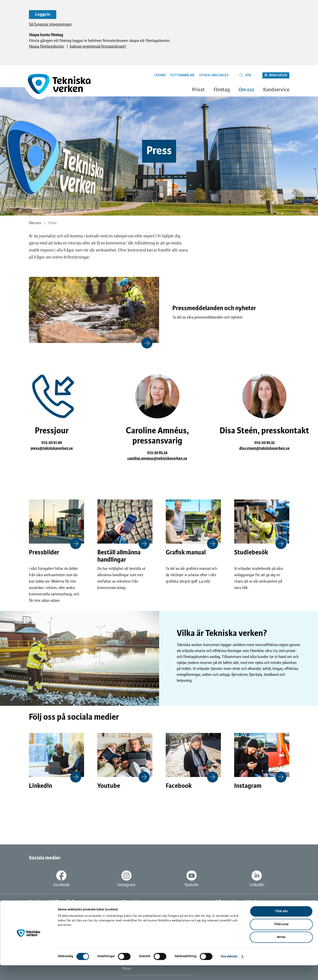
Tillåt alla (281, 926)
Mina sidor (278, 75)
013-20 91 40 (52, 442)
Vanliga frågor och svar (49, 913)
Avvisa (281, 952)
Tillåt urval (281, 939)
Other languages (214, 75)
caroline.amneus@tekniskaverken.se (157, 458)
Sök (248, 75)
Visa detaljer (229, 971)
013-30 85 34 (157, 453)
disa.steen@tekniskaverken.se (264, 448)
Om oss (35, 223)
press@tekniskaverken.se (52, 448)
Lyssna (160, 75)
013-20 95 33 (264, 442)
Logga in (43, 15)
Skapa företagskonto (46, 47)
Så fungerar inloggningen (50, 25)
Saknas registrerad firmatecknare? (98, 47)
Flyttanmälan (182, 75)
